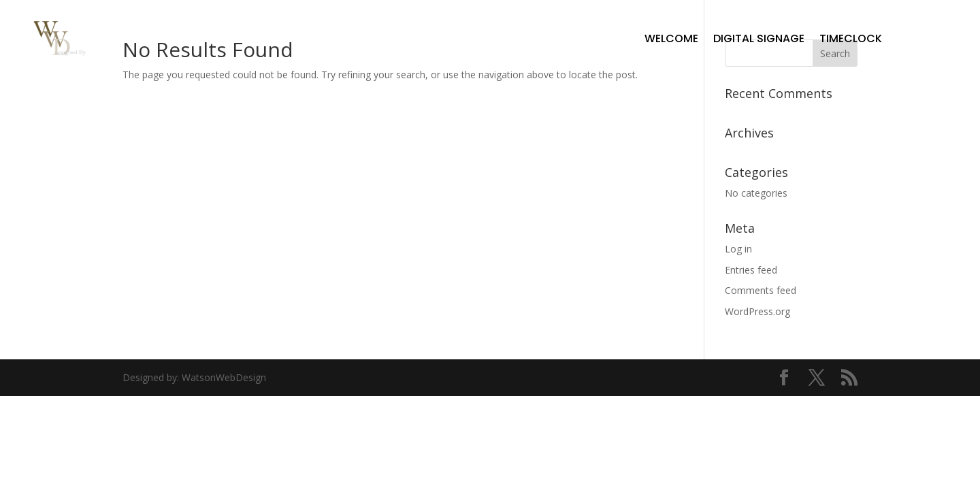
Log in (738, 249)
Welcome (671, 38)
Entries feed (751, 270)
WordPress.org (757, 311)
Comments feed (761, 290)
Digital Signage (759, 38)
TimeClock (851, 38)
